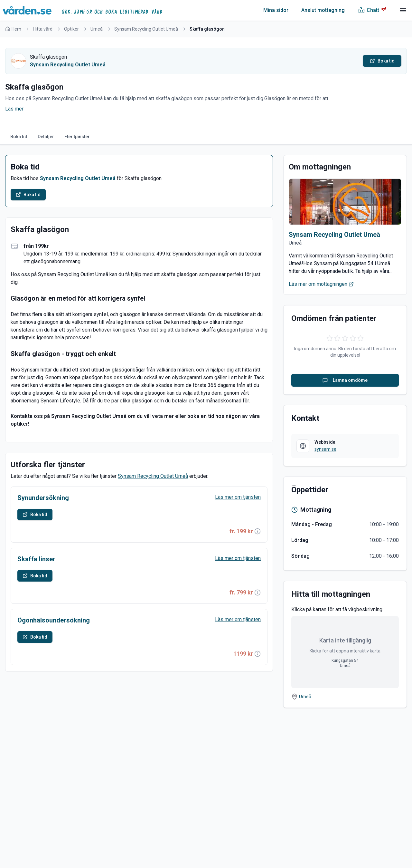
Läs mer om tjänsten (238, 497)
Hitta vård (43, 29)
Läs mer (14, 109)
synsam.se (325, 449)
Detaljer (46, 137)
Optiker (71, 29)
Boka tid (19, 137)
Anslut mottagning (323, 10)
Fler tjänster (77, 137)
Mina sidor (276, 10)
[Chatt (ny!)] (372, 10)
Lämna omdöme (345, 380)
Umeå (97, 29)
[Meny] (403, 10)
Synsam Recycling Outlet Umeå (146, 29)
